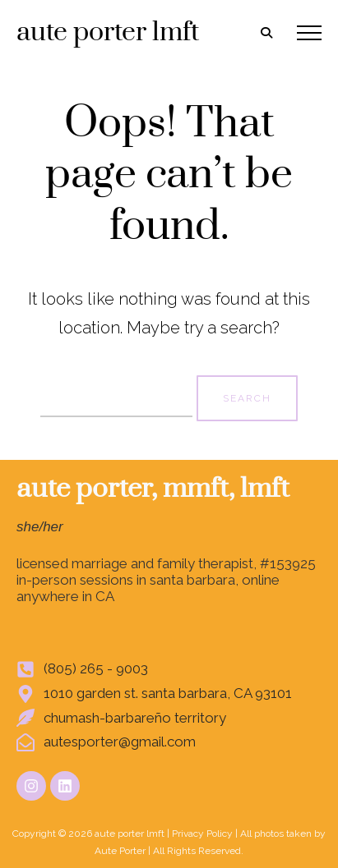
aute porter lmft (108, 32)
